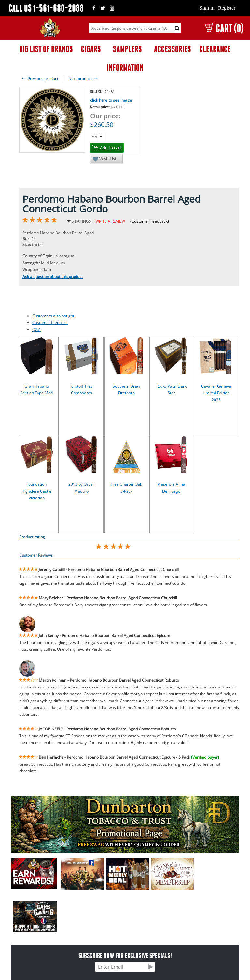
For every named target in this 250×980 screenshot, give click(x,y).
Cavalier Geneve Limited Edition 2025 (216, 393)
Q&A (36, 329)
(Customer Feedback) (150, 221)
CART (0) (224, 28)
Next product (83, 79)
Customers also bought (53, 316)
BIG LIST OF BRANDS (46, 49)
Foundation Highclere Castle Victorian (36, 491)
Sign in (207, 8)
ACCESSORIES (173, 49)
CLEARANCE (215, 49)
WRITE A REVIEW (110, 221)
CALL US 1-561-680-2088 (46, 8)
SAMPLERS (127, 49)
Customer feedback (50, 323)
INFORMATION (125, 68)
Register (227, 8)
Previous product (40, 79)
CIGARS (91, 49)
